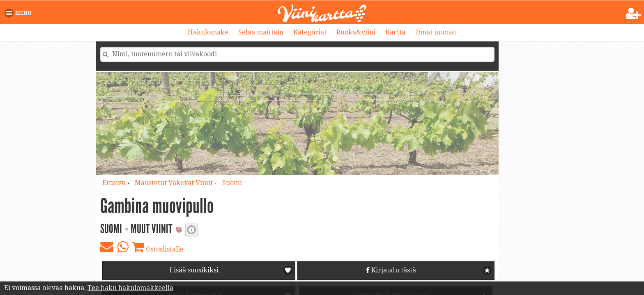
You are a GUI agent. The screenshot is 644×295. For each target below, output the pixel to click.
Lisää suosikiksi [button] (194, 270)
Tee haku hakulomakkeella (130, 288)
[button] (20, 13)
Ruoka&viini (356, 32)
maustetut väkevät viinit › (176, 183)
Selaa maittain (261, 32)
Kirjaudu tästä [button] (391, 270)
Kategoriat (310, 32)
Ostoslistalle (158, 247)
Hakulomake (208, 32)
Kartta (395, 32)
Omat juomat (436, 32)
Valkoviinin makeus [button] (191, 230)
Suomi (232, 183)
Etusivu (114, 183)
